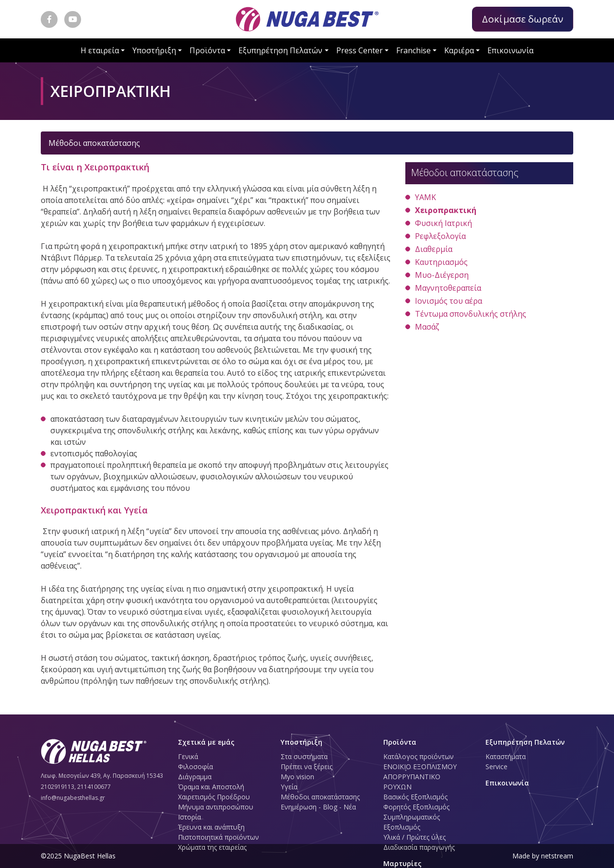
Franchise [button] (413, 50)
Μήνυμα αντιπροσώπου (216, 807)
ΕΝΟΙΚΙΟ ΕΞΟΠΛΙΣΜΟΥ (420, 767)
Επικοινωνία (510, 50)
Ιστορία (189, 817)
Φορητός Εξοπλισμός (416, 807)
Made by (543, 856)
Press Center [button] (360, 50)
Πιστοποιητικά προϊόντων (218, 837)
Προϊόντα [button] (207, 50)
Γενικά (188, 756)
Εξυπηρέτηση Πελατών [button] (280, 50)
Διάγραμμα (195, 777)
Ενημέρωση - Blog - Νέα (318, 807)
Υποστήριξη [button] (154, 50)
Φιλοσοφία (195, 767)
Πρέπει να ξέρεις (307, 767)
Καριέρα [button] (459, 50)
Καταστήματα (506, 756)
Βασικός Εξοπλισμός (415, 797)
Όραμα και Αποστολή (211, 787)
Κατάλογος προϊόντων (419, 756)
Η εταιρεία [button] (100, 50)
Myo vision (297, 777)
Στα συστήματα (304, 756)
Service (496, 767)
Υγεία (289, 787)
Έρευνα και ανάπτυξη (211, 827)
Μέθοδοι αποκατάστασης (320, 797)
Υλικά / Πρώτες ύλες (414, 837)
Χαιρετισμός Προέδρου (214, 797)
